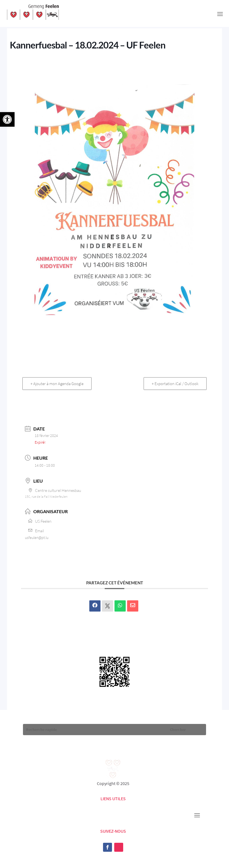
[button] (7, 119)
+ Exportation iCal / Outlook (175, 384)
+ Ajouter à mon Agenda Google (57, 384)
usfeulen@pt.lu (37, 538)
